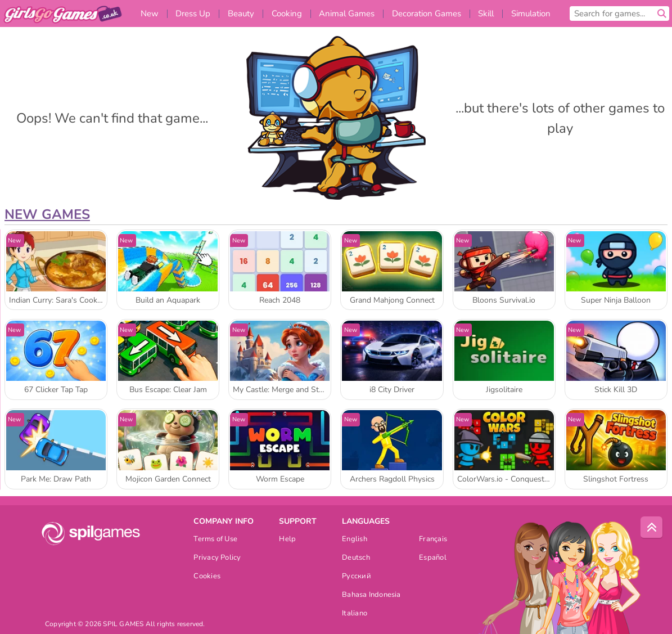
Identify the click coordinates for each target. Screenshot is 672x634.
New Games (47, 214)
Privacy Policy (217, 558)
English (355, 540)
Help (287, 540)
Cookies (207, 577)
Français (433, 540)
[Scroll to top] (652, 528)
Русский (357, 577)
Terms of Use (215, 540)
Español (433, 558)
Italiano (355, 614)
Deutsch (356, 558)
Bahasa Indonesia (371, 595)
